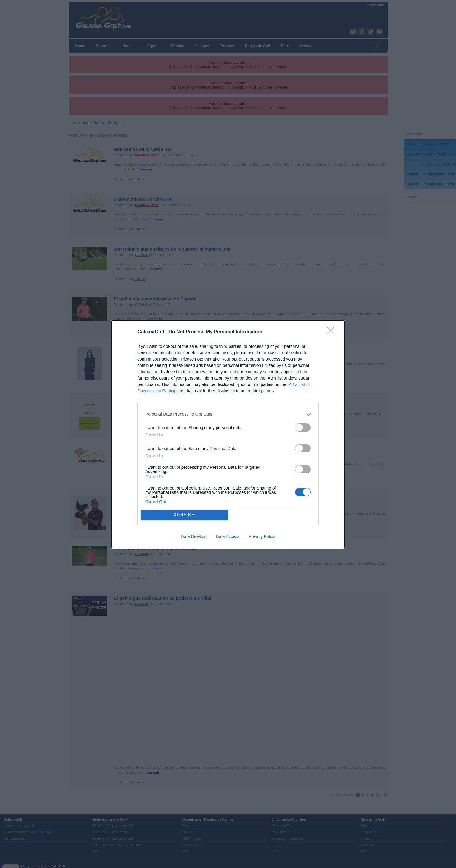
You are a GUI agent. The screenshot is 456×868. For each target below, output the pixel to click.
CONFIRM (184, 515)
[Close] (332, 332)
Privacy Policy (262, 536)
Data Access (228, 536)
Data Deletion (194, 536)
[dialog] (228, 434)
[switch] (303, 428)
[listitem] (228, 414)
